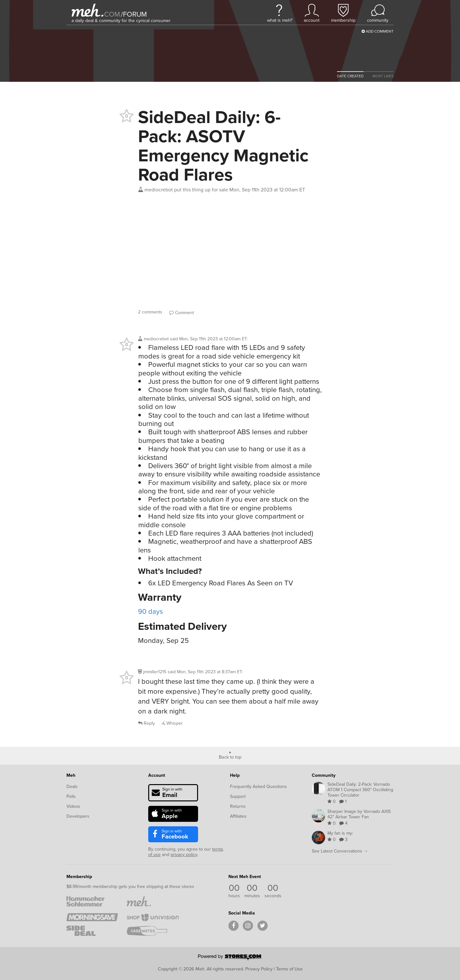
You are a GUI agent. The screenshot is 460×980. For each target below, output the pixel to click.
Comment (182, 313)
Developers (78, 816)
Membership (79, 877)
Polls (71, 796)
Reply (146, 723)
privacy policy (184, 855)
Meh (71, 775)
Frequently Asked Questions (258, 787)
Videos (73, 806)
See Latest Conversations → (340, 851)
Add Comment (378, 31)
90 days (150, 611)
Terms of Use (289, 969)
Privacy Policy (259, 969)
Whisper (172, 723)
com (112, 14)
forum (134, 14)
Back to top (230, 757)
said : (209, 339)
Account (157, 775)
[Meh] (88, 10)
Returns (238, 806)
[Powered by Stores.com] (230, 958)
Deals (72, 787)
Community (324, 775)
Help (235, 775)
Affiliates (238, 816)
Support (238, 796)
